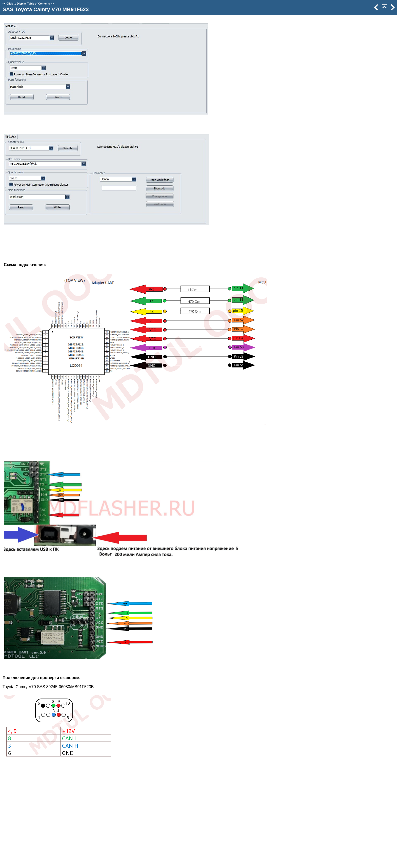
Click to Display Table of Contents (28, 4)
